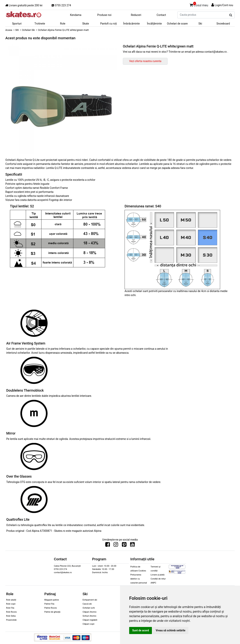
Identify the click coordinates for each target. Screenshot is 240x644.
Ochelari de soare (177, 24)
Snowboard (223, 24)
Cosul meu (199, 5)
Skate (86, 24)
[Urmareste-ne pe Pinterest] (124, 545)
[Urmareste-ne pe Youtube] (132, 545)
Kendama (76, 15)
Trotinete (40, 24)
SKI (17, 30)
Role (63, 24)
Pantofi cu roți (109, 24)
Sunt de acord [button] (141, 630)
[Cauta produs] (231, 15)
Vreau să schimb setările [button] (171, 630)
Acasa (9, 30)
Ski (200, 24)
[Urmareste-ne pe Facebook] (108, 545)
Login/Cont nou (224, 5)
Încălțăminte (154, 24)
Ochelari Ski (28, 30)
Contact (161, 15)
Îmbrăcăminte (131, 24)
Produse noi (104, 15)
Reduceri (136, 15)
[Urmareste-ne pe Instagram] (116, 545)
